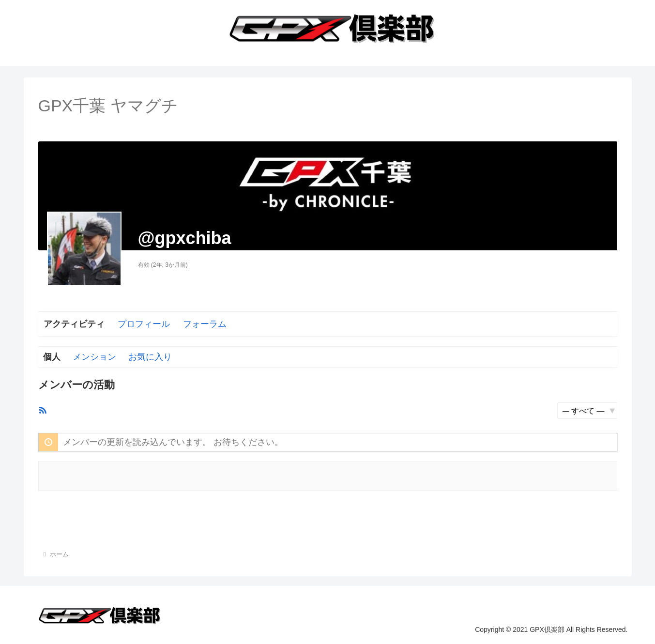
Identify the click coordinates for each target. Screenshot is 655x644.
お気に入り (150, 357)
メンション (94, 357)
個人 (52, 357)
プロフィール (144, 324)
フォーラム (205, 324)
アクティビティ (74, 324)
